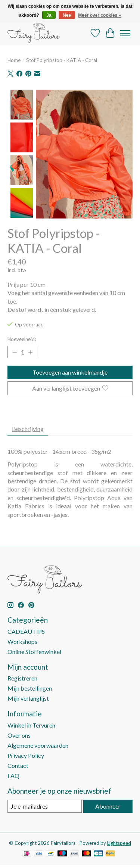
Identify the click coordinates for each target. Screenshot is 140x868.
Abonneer (108, 805)
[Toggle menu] (125, 33)
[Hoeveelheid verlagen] (15, 351)
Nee (67, 15)
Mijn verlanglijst (28, 697)
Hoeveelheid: (22, 338)
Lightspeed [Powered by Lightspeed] (119, 842)
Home (14, 60)
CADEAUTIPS (26, 630)
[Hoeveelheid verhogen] (30, 351)
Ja (49, 15)
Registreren (22, 677)
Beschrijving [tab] (28, 427)
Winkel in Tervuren (31, 724)
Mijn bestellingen (30, 687)
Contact (18, 764)
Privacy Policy (26, 754)
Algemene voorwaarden (38, 744)
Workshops (22, 640)
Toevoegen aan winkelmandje (70, 371)
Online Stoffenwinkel (34, 650)
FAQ (13, 774)
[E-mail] (45, 805)
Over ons (19, 734)
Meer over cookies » (99, 15)
